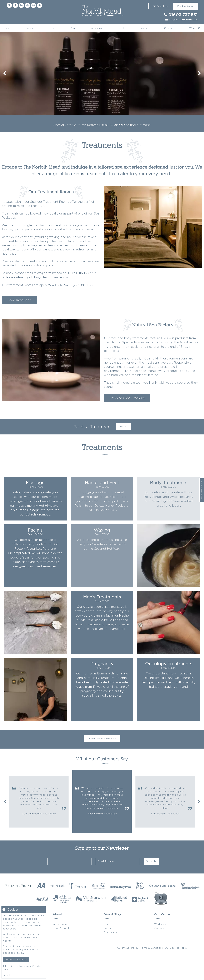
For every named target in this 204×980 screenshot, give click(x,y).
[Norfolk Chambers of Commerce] (62, 899)
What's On (195, 28)
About (145, 28)
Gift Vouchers (160, 6)
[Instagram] (33, 5)
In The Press (60, 924)
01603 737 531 (183, 15)
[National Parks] (119, 899)
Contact (169, 28)
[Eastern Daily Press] (121, 886)
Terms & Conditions (151, 948)
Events (121, 28)
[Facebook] (15, 5)
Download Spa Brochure (127, 398)
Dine (52, 28)
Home (6, 28)
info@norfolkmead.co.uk (183, 20)
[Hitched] (42, 899)
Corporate (160, 928)
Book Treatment (19, 300)
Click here (118, 125)
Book (123, 427)
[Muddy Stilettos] (140, 886)
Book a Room (185, 6)
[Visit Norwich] (91, 899)
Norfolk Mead (102, 11)
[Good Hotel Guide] (162, 886)
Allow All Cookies (16, 960)
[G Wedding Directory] (161, 899)
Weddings (96, 28)
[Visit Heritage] (98, 886)
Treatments (110, 932)
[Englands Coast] (140, 899)
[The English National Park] (190, 886)
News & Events (61, 928)
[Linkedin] (21, 5)
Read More (9, 975)
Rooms (30, 28)
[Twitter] (9, 5)
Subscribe (152, 861)
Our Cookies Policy (176, 948)
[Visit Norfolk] (57, 886)
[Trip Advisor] (39, 5)
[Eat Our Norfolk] (78, 886)
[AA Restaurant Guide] (41, 886)
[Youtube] (27, 5)
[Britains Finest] (18, 886)
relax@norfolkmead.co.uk (52, 273)
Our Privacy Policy (128, 948)
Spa (73, 28)
